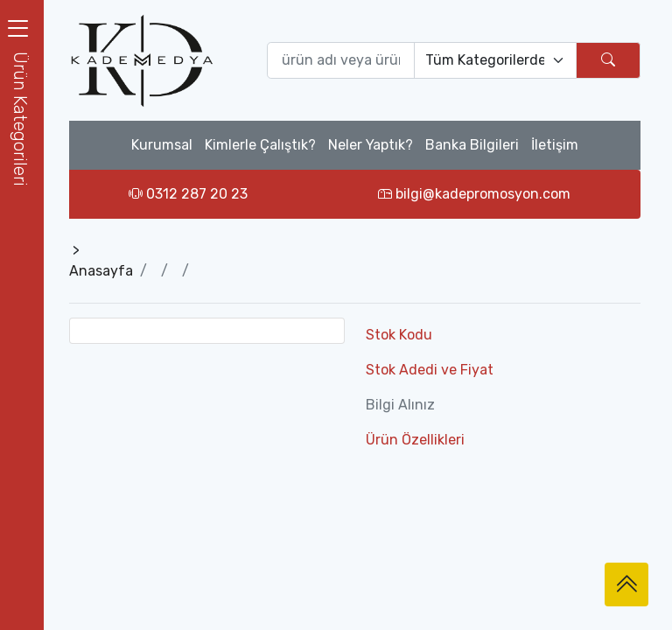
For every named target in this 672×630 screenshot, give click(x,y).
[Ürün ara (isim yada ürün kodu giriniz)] (341, 60)
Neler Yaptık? (371, 145)
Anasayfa (101, 271)
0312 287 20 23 (188, 194)
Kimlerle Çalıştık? (260, 145)
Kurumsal (162, 145)
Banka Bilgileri (472, 145)
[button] (22, 119)
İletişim (555, 145)
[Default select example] (495, 60)
